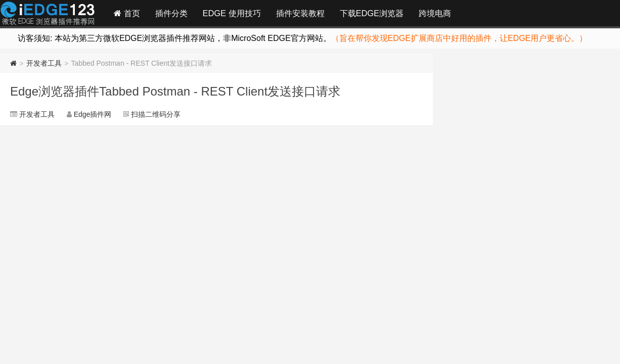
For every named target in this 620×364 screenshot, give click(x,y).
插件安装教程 (300, 13)
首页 (127, 13)
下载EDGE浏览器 (372, 13)
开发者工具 (44, 63)
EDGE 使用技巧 (232, 13)
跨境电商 (435, 13)
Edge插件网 (48, 15)
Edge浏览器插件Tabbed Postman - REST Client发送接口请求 (175, 91)
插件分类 (171, 13)
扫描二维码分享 (156, 114)
